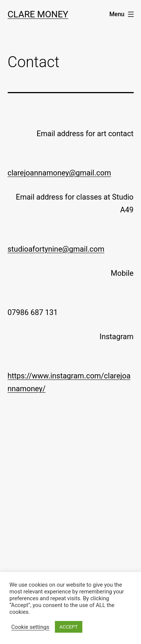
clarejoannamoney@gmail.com (59, 173)
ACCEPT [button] (69, 627)
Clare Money (38, 14)
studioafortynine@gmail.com (56, 249)
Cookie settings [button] (30, 627)
